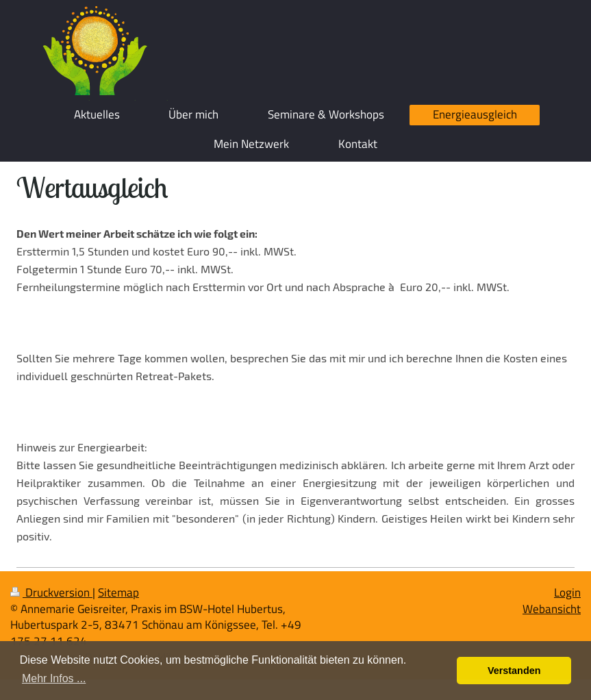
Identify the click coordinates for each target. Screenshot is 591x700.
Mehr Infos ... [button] (54, 678)
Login (567, 592)
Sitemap (118, 592)
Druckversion (51, 592)
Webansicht (552, 609)
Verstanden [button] (514, 671)
